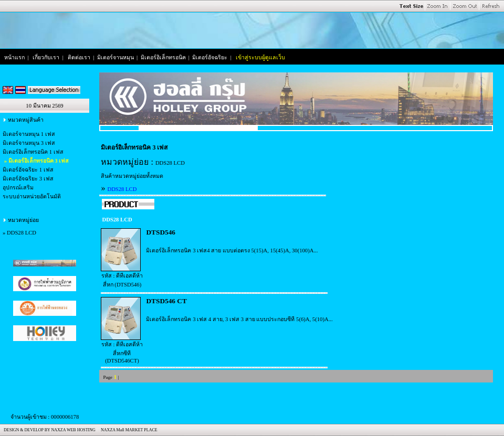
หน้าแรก (14, 57)
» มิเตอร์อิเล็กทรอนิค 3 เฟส (36, 161)
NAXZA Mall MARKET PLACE (128, 430)
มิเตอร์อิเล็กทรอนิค (163, 57)
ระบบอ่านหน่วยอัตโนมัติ (32, 196)
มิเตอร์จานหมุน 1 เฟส (29, 134)
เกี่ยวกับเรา (46, 57)
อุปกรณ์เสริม (18, 188)
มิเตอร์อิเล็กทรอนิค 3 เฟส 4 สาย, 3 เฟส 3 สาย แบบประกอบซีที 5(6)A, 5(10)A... (239, 319)
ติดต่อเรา (79, 57)
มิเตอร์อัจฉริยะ (210, 57)
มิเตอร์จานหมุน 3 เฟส (29, 143)
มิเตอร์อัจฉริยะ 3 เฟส (28, 179)
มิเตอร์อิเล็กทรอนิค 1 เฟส (33, 152)
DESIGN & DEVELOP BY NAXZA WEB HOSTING (49, 430)
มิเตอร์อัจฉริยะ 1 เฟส (28, 170)
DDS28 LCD (22, 233)
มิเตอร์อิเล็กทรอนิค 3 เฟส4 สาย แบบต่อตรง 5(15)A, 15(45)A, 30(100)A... (232, 251)
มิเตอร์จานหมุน (115, 57)
